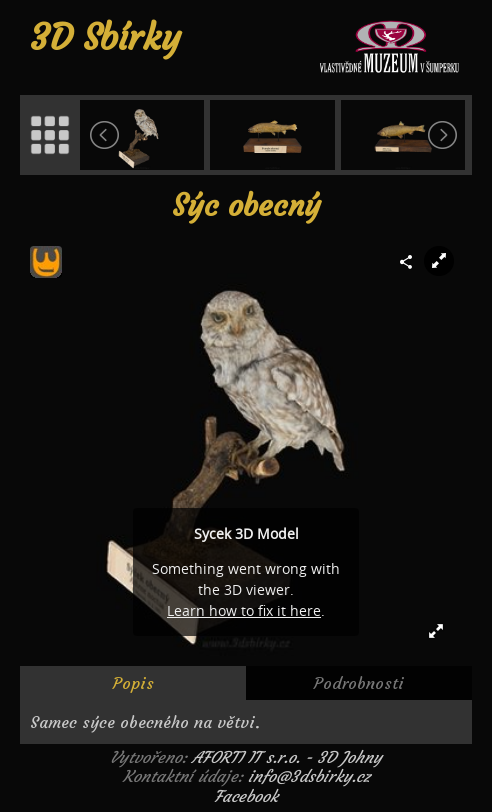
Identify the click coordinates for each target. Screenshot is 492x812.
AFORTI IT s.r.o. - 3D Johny (287, 757)
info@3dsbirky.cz (309, 776)
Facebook (246, 796)
